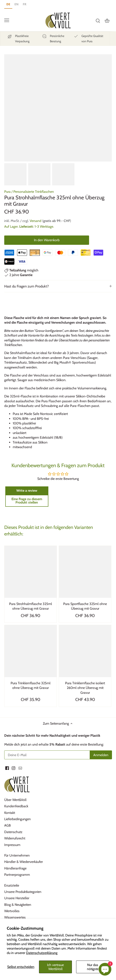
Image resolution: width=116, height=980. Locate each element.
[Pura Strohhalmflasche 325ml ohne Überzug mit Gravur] (31, 572)
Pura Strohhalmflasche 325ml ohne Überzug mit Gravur (31, 606)
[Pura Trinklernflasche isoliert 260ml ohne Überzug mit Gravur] (85, 651)
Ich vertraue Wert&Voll (55, 967)
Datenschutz (13, 832)
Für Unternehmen (17, 855)
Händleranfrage (15, 868)
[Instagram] (13, 768)
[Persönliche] (53, 39)
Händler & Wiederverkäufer (24, 862)
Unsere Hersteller (17, 898)
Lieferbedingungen (17, 819)
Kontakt (10, 813)
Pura (7, 192)
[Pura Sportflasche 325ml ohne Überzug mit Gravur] (85, 572)
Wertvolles (12, 911)
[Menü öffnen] (7, 20)
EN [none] (16, 4)
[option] (16, 5)
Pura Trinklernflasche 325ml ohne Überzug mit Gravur (31, 685)
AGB (8, 825)
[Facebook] (7, 768)
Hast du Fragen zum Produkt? (27, 286)
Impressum (12, 845)
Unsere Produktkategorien (23, 892)
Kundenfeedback (16, 806)
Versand (36, 221)
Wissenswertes (15, 917)
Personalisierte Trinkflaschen (34, 192)
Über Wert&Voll (15, 800)
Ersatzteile (12, 885)
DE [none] (8, 4)
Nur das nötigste (93, 967)
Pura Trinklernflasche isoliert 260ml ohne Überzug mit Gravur (85, 688)
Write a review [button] (27, 491)
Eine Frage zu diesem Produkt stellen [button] (27, 501)
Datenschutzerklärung (42, 953)
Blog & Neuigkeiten (18, 905)
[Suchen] (98, 20)
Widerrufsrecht (15, 838)
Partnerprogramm (17, 875)
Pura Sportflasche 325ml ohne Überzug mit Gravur (85, 606)
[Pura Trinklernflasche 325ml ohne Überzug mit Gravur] (31, 651)
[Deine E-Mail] (47, 755)
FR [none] (24, 4)
